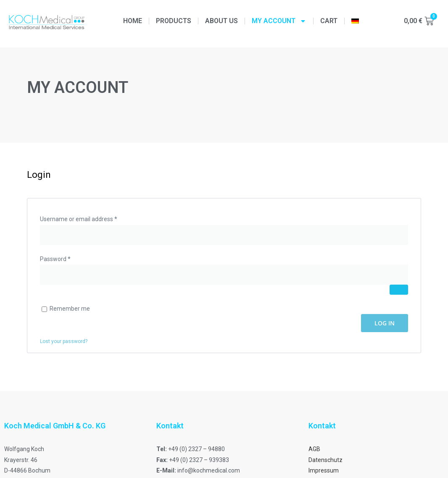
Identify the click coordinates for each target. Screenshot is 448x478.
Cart (329, 21)
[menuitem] (355, 21)
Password (67, 258)
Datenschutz (325, 460)
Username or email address (90, 218)
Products (174, 21)
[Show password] (399, 290)
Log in (385, 323)
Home (133, 21)
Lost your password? (64, 341)
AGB (314, 449)
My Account (279, 21)
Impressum (324, 470)
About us (221, 21)
